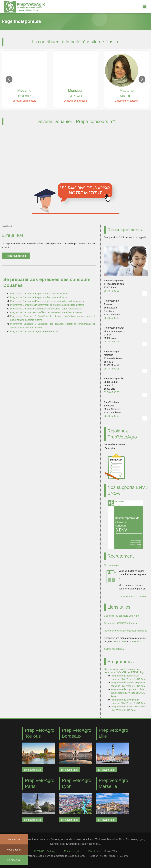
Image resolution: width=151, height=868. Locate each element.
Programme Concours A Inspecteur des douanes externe (39, 294)
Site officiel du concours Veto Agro (121, 616)
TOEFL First (135, 641)
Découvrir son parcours (24, 101)
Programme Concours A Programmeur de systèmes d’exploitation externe (48, 301)
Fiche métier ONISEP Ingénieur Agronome (126, 631)
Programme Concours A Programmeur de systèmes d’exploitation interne (47, 305)
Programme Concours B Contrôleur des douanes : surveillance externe (46, 309)
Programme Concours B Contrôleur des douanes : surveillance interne (46, 312)
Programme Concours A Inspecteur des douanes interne (39, 297)
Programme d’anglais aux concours (129, 707)
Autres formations (114, 649)
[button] (145, 6)
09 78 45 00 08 (112, 291)
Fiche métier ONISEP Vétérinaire (121, 623)
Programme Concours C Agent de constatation (34, 331)
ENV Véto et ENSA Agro (133, 686)
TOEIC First (120, 641)
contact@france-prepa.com (133, 596)
